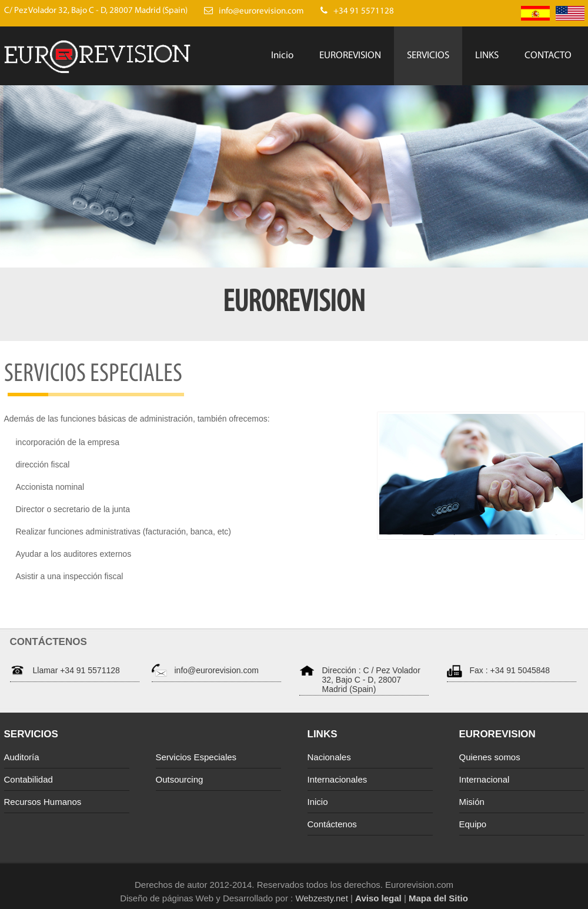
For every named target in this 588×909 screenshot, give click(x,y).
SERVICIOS (428, 56)
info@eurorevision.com (217, 670)
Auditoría (22, 757)
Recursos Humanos (43, 802)
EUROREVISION (350, 56)
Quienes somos (490, 757)
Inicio (282, 56)
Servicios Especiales (196, 757)
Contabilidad (29, 779)
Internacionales (338, 779)
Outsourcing (180, 779)
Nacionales (329, 757)
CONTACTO (548, 56)
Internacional (485, 779)
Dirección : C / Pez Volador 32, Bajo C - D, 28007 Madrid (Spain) (371, 680)
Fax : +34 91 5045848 (510, 670)
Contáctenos (332, 824)
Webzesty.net (320, 898)
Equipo (473, 824)
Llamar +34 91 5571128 (76, 670)
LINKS (487, 56)
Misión (472, 802)
